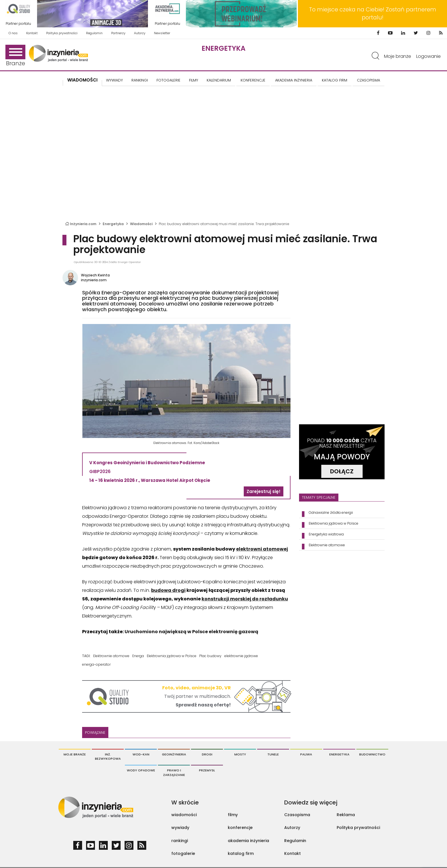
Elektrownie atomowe (111, 656)
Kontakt (32, 33)
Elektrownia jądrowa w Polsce (172, 656)
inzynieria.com (94, 280)
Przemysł (207, 770)
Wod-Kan (141, 754)
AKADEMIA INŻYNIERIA (294, 80)
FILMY (194, 80)
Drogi (207, 754)
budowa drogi (168, 590)
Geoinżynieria (174, 754)
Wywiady (114, 80)
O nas (13, 33)
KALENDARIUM (219, 80)
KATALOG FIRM (335, 80)
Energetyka (223, 48)
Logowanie (428, 56)
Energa (138, 656)
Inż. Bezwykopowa (108, 757)
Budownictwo (372, 754)
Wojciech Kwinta (95, 275)
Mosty (240, 754)
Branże (15, 56)
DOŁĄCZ (342, 471)
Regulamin (94, 33)
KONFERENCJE (253, 80)
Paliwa (306, 754)
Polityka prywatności (62, 33)
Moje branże (398, 56)
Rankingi (140, 80)
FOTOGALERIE (168, 80)
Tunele (273, 754)
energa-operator (96, 664)
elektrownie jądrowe (241, 656)
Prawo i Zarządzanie (174, 773)
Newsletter (162, 33)
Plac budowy (210, 656)
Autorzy (140, 33)
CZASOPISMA (368, 80)
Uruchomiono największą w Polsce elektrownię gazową (191, 632)
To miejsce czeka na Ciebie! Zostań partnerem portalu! (373, 14)
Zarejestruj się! (264, 491)
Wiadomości (82, 80)
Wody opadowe (141, 770)
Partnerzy (118, 33)
